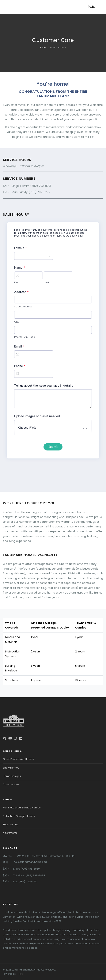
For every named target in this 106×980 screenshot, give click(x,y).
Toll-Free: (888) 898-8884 (29, 875)
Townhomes (11, 824)
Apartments (10, 833)
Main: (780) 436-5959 (26, 869)
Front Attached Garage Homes (22, 808)
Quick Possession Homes (18, 759)
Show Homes (11, 768)
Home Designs (12, 776)
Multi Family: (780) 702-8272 (31, 192)
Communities (11, 784)
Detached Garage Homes (19, 816)
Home (43, 47)
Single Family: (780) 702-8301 (31, 186)
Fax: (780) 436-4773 (25, 881)
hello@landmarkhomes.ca (30, 862)
